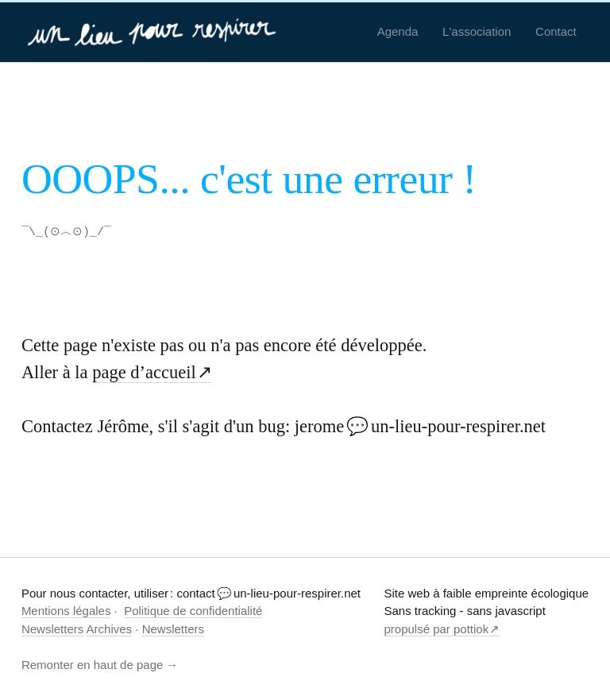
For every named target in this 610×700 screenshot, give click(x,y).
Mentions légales (66, 610)
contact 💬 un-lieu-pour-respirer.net (268, 592)
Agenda (398, 31)
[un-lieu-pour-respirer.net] (154, 32)
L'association (477, 31)
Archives (110, 628)
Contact (556, 31)
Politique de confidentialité (193, 610)
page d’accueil (144, 371)
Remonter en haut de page (92, 664)
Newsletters (52, 628)
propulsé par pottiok (436, 628)
